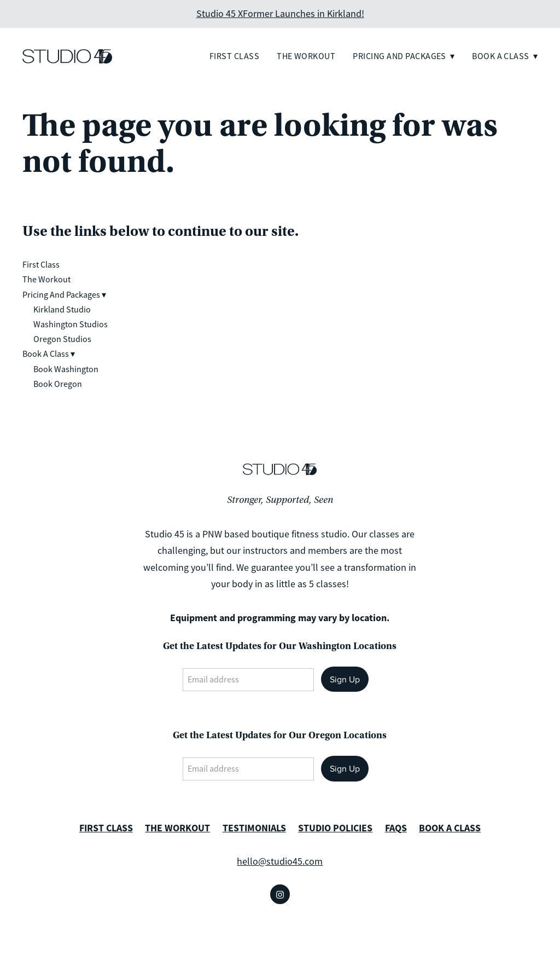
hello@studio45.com (280, 861)
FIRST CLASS (106, 828)
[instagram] (280, 894)
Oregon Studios (62, 339)
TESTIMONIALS (254, 828)
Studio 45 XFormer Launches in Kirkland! (280, 14)
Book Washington (66, 369)
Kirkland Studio (62, 310)
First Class (234, 56)
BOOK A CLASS (450, 828)
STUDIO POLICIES (335, 828)
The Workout (306, 56)
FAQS (396, 828)
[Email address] (248, 680)
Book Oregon (58, 384)
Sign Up (345, 679)
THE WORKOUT (177, 828)
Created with (280, 939)
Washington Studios (71, 325)
